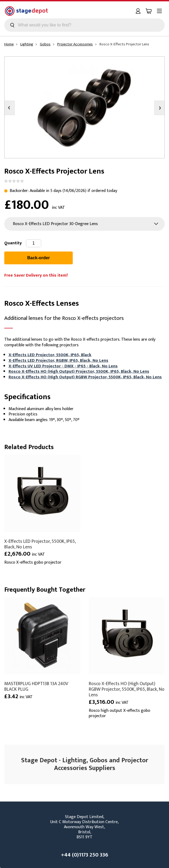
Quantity (13, 243)
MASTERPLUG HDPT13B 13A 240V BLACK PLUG (36, 686)
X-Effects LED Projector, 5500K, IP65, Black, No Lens (40, 544)
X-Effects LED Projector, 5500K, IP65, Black (50, 355)
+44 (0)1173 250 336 (84, 855)
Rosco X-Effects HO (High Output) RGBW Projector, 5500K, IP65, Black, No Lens (85, 377)
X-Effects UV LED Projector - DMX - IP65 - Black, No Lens (63, 366)
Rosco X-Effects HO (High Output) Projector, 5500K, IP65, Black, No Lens (79, 372)
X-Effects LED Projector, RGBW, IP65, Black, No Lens (58, 361)
